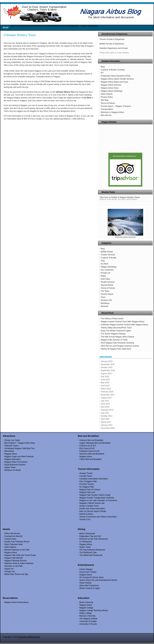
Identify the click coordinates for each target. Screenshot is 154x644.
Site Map (105, 100)
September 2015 (108, 370)
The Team (105, 291)
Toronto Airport (107, 294)
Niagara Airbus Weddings (112, 91)
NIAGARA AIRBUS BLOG (29, 637)
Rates (103, 276)
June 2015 (105, 380)
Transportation (107, 109)
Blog (103, 67)
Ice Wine (105, 264)
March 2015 (106, 389)
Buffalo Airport (107, 252)
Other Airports (107, 94)
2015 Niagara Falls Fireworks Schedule (117, 343)
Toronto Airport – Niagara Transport (116, 106)
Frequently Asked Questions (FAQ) (116, 76)
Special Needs (107, 285)
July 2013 (105, 401)
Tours (103, 297)
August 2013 (106, 398)
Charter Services (108, 255)
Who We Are (106, 115)
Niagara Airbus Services (111, 85)
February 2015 (107, 392)
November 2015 (108, 364)
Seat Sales (105, 279)
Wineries (105, 306)
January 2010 (107, 425)
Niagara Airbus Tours (110, 88)
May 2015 (105, 383)
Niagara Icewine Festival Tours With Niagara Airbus (123, 322)
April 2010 (105, 419)
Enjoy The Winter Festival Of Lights (116, 331)
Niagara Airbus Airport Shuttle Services (117, 79)
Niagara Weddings (109, 267)
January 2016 (107, 361)
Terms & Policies (108, 103)
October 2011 (107, 416)
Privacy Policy (107, 97)
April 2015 (105, 386)
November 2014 (108, 395)
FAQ (103, 261)
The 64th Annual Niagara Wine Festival (117, 337)
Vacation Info (106, 300)
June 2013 (105, 404)
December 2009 (108, 428)
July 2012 (105, 413)
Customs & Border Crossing (113, 70)
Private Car (106, 273)
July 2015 (105, 377)
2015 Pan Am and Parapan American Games (120, 346)
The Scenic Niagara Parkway (113, 334)
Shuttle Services (108, 282)
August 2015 (106, 373)
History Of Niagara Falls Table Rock (116, 349)
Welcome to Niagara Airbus (112, 112)
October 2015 (107, 367)
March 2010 (106, 422)
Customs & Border (109, 258)
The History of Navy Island (112, 319)
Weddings (105, 303)
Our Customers (107, 270)
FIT (102, 73)
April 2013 (105, 407)
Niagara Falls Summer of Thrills (114, 340)
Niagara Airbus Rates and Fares (114, 82)
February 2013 (107, 410)
